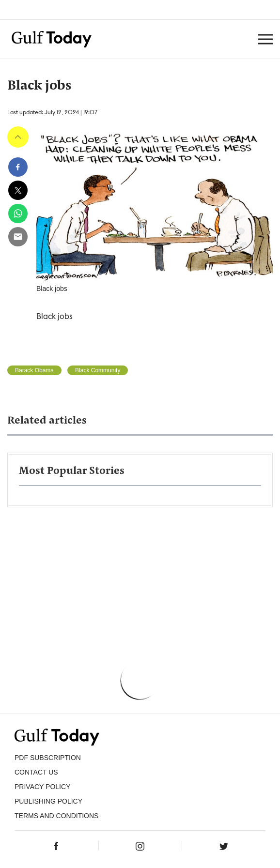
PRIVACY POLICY (42, 787)
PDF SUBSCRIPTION (48, 758)
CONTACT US (36, 772)
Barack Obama (34, 370)
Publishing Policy (48, 801)
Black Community (98, 370)
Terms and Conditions (56, 816)
